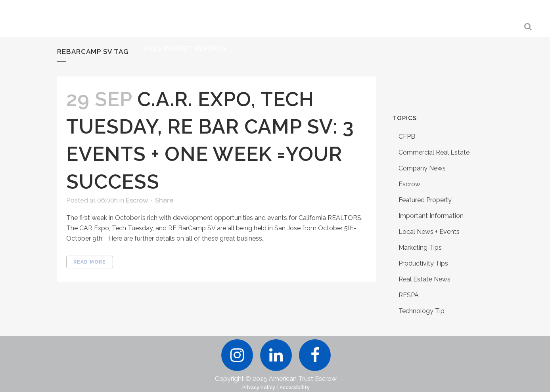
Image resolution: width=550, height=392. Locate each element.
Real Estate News (424, 279)
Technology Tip (422, 311)
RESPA (409, 295)
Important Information (431, 216)
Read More (90, 262)
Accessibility (295, 388)
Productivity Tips (423, 263)
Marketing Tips (420, 248)
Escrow (137, 200)
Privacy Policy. (259, 388)
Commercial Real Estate (434, 152)
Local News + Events (429, 232)
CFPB (407, 137)
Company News (422, 168)
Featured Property (425, 200)
